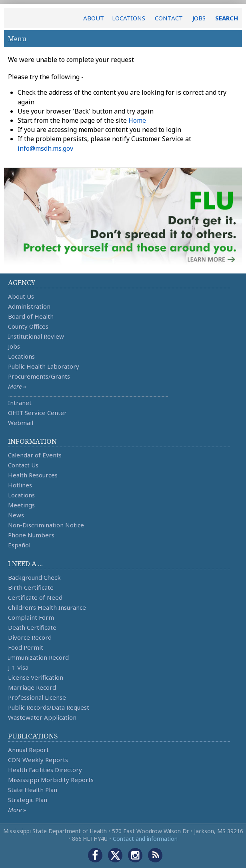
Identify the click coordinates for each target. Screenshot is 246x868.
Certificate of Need (35, 597)
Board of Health (31, 316)
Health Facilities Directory (45, 770)
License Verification (36, 677)
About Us (21, 296)
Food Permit (26, 647)
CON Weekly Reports (38, 760)
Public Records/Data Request (49, 707)
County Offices (28, 326)
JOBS (199, 18)
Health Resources (33, 475)
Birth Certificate (31, 587)
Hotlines (20, 485)
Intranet (20, 403)
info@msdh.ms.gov (45, 148)
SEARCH (227, 18)
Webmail (21, 423)
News (16, 515)
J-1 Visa (18, 667)
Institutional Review (36, 336)
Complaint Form (31, 617)
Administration (29, 306)
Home (137, 120)
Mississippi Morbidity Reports (51, 780)
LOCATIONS (129, 18)
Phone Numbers (31, 535)
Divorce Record (30, 637)
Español (19, 545)
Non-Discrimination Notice (46, 525)
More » (17, 386)
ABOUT (94, 18)
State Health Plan (33, 790)
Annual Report (28, 750)
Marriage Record (32, 687)
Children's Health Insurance (47, 607)
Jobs (14, 346)
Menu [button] (123, 39)
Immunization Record (38, 657)
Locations (21, 356)
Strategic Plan (28, 800)
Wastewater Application (42, 717)
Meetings (21, 505)
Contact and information (145, 839)
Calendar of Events (35, 455)
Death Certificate (32, 627)
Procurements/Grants (39, 376)
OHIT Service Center (37, 413)
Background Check (34, 577)
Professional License (37, 697)
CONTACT (169, 18)
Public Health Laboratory (44, 366)
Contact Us (23, 465)
